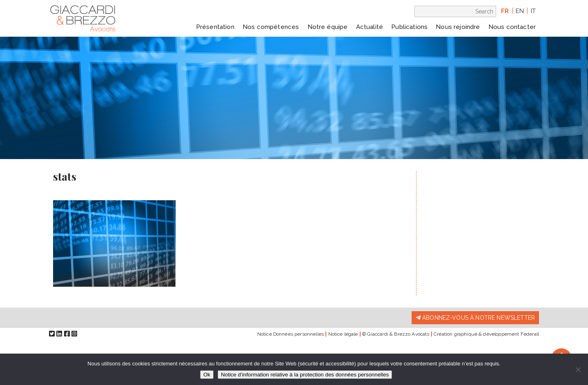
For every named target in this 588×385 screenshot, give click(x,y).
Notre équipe (328, 27)
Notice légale (343, 334)
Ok (207, 375)
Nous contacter (512, 27)
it (533, 11)
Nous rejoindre (458, 27)
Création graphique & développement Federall (486, 334)
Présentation (215, 27)
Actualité (370, 27)
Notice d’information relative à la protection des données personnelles (305, 375)
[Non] (578, 370)
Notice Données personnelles (291, 334)
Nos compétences (271, 27)
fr (505, 11)
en (520, 11)
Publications (409, 27)
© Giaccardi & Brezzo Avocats (396, 334)
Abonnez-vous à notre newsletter (475, 318)
